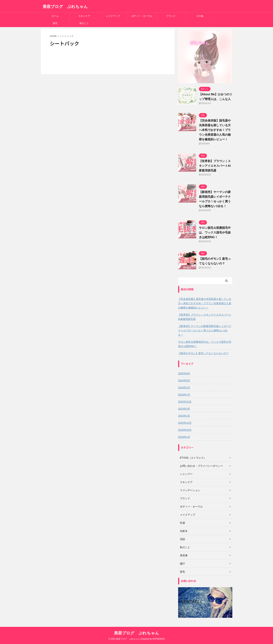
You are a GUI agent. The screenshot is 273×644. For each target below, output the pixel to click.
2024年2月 (184, 388)
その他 (200, 16)
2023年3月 (184, 409)
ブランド (171, 16)
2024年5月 (184, 381)
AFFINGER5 (159, 639)
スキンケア (84, 16)
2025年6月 (184, 373)
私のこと (84, 23)
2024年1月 (184, 395)
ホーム (55, 16)
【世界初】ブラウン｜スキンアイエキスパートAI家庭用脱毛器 (215, 166)
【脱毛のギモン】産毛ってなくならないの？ (203, 353)
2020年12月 (185, 423)
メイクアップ (113, 16)
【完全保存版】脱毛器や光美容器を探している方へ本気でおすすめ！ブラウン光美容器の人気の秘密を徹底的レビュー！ (215, 130)
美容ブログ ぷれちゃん (65, 7)
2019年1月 (184, 437)
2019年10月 (185, 430)
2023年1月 (184, 416)
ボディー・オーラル (142, 16)
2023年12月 (185, 402)
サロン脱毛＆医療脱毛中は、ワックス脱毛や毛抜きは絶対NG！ (215, 232)
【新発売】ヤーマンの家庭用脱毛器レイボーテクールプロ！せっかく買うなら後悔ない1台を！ (205, 330)
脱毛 (55, 23)
